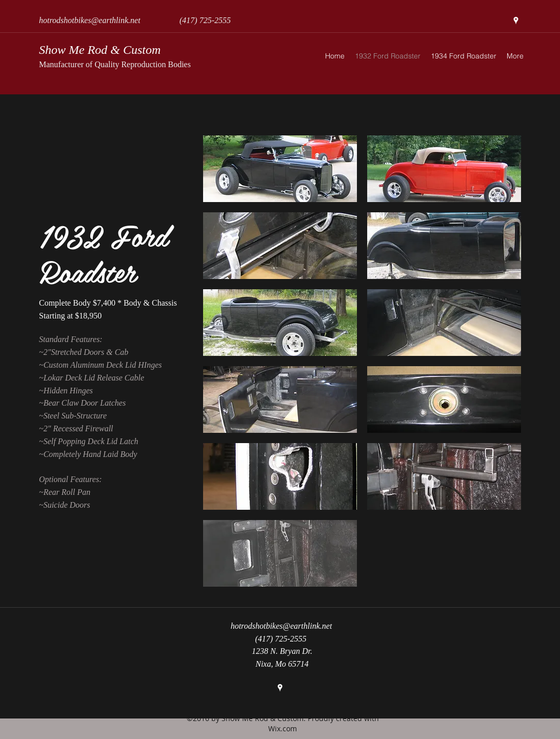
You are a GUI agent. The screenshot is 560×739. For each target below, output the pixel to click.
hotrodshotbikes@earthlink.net (90, 20)
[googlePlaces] (516, 21)
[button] (280, 169)
